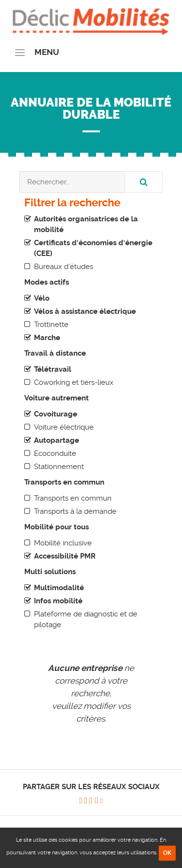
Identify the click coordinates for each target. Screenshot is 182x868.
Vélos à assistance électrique (85, 311)
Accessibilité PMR (65, 556)
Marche (47, 338)
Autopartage (57, 440)
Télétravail (53, 369)
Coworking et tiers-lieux (74, 382)
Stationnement (59, 467)
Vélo (42, 298)
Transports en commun (73, 498)
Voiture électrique (64, 427)
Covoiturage (56, 414)
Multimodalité (59, 588)
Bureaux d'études (64, 267)
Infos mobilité (58, 601)
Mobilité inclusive (63, 543)
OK (167, 853)
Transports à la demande (75, 511)
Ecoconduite (55, 453)
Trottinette (51, 325)
